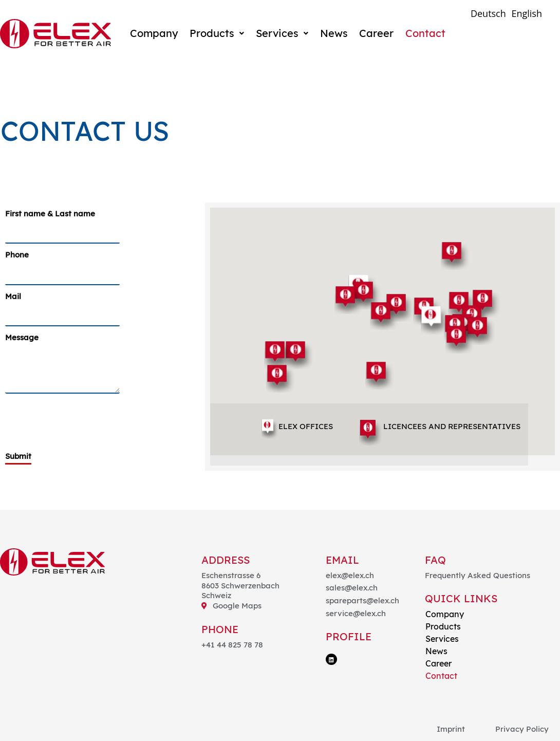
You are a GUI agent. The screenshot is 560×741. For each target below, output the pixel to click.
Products (216, 33)
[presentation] (83, 419)
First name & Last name (50, 214)
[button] (455, 255)
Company (154, 33)
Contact (423, 33)
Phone (17, 255)
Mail (13, 296)
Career (375, 33)
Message (22, 337)
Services (281, 33)
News (332, 33)
